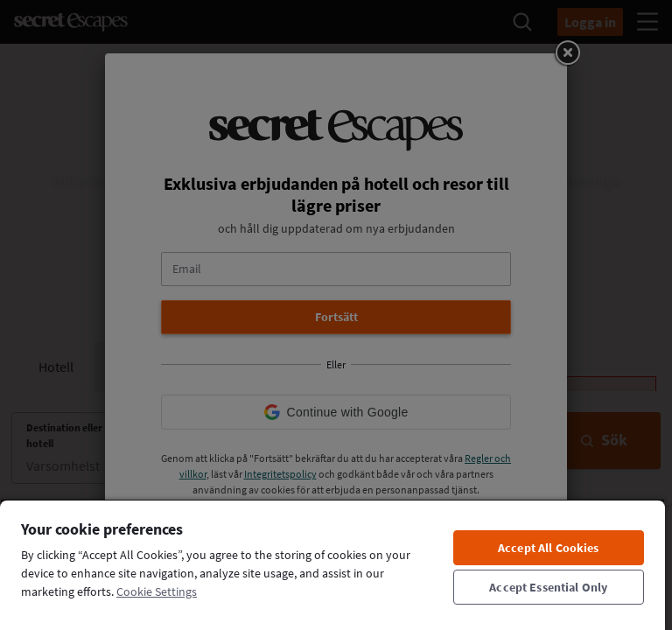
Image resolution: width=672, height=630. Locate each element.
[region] (332, 564)
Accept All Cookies (549, 548)
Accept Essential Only (548, 587)
